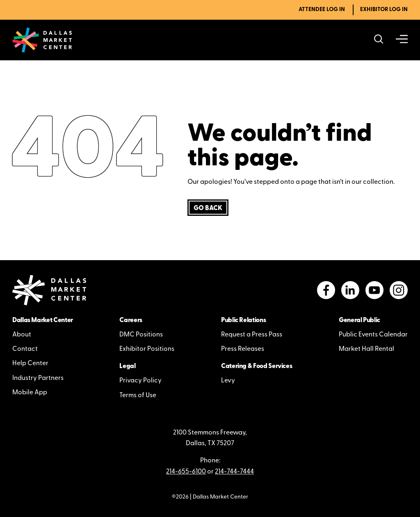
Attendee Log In (322, 10)
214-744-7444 (234, 472)
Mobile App (30, 393)
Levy (228, 381)
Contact (25, 349)
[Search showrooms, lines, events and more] (379, 40)
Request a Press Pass (252, 335)
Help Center (30, 364)
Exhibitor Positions (147, 349)
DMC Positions (141, 335)
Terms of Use (138, 396)
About (22, 335)
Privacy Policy (140, 381)
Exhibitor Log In (384, 10)
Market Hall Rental (366, 349)
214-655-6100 (186, 472)
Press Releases (243, 349)
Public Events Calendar (373, 335)
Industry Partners (38, 378)
